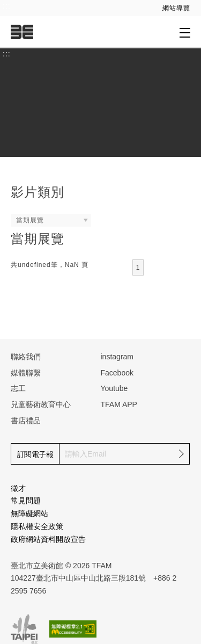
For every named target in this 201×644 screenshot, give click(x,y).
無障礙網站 (29, 513)
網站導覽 (176, 8)
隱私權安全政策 (37, 526)
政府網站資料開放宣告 (48, 539)
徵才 (18, 488)
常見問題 (26, 501)
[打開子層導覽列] (185, 32)
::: (7, 6)
